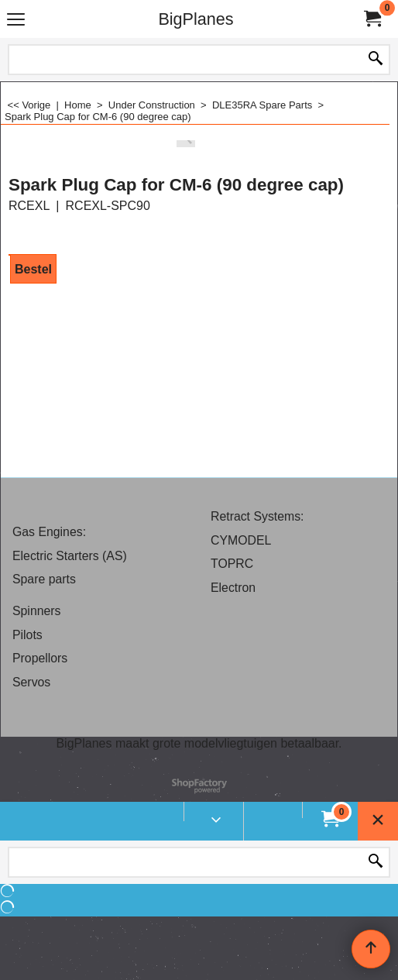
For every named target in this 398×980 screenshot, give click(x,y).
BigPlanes (196, 19)
